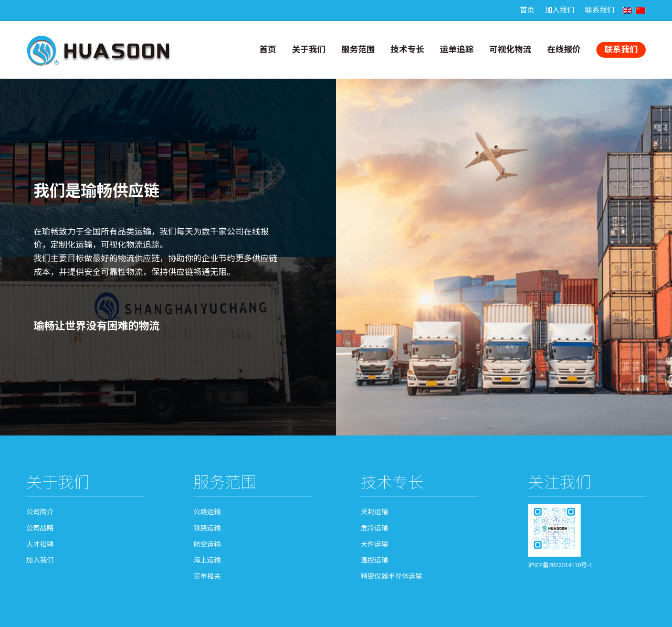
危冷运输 (374, 528)
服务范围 (358, 50)
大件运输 (374, 544)
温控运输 (374, 560)
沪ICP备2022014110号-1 (560, 565)
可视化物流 (510, 50)
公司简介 (40, 512)
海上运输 (207, 560)
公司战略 (40, 528)
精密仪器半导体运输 (391, 576)
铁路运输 (207, 528)
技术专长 (407, 50)
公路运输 (207, 512)
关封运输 (374, 512)
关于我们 (309, 50)
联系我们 (600, 10)
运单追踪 (457, 50)
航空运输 (207, 544)
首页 (527, 10)
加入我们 (560, 10)
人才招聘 (40, 544)
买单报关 (207, 576)
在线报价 (564, 50)
